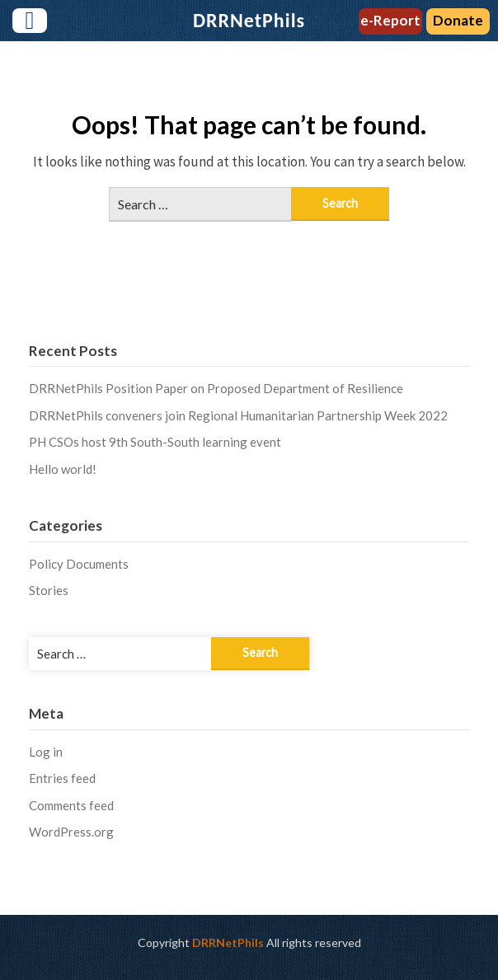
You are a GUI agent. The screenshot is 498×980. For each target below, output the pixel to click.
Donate (458, 20)
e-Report (390, 20)
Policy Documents (79, 564)
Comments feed (71, 805)
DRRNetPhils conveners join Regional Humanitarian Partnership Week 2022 (238, 415)
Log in (46, 752)
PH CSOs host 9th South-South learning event (155, 442)
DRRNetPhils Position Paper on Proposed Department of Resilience (216, 388)
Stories (49, 590)
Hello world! (63, 469)
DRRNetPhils (228, 942)
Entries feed (62, 778)
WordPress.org (71, 832)
